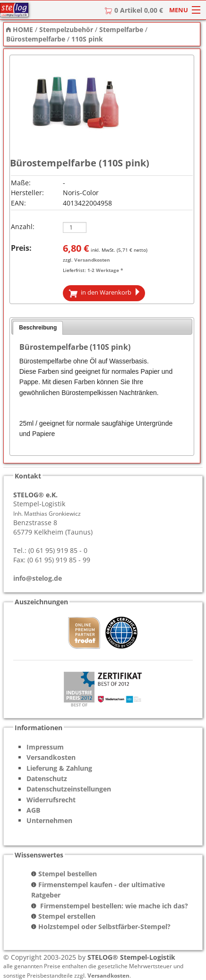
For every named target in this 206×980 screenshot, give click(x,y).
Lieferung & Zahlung (59, 768)
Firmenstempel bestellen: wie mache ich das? (113, 906)
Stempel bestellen (68, 874)
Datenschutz (47, 778)
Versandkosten (92, 260)
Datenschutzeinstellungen (69, 789)
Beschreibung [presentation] (38, 328)
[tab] (38, 328)
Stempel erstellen (67, 916)
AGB (33, 810)
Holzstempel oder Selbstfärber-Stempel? (104, 926)
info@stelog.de (38, 578)
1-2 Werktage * (105, 270)
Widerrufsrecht (51, 800)
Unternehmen (49, 820)
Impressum (45, 747)
